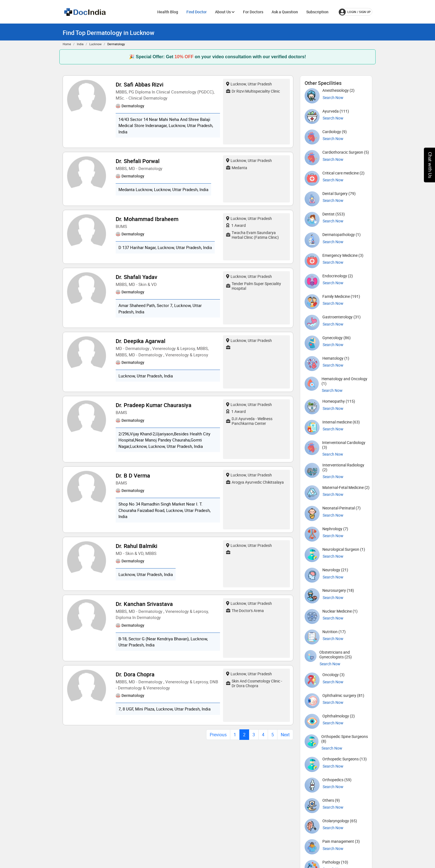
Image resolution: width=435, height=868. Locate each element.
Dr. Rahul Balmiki (136, 546)
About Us (225, 12)
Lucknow (95, 44)
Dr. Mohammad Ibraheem (147, 219)
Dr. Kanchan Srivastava (144, 604)
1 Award (236, 225)
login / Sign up (355, 12)
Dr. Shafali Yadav (136, 277)
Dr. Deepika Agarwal (141, 341)
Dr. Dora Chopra (135, 674)
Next (285, 735)
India (80, 44)
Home (67, 44)
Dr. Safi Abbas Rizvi (140, 84)
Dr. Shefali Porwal (138, 161)
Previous (218, 735)
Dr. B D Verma (133, 475)
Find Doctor (197, 12)
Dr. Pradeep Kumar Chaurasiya (154, 405)
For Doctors (253, 12)
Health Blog (168, 12)
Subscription (317, 12)
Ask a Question (285, 12)
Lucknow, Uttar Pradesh (249, 84)
